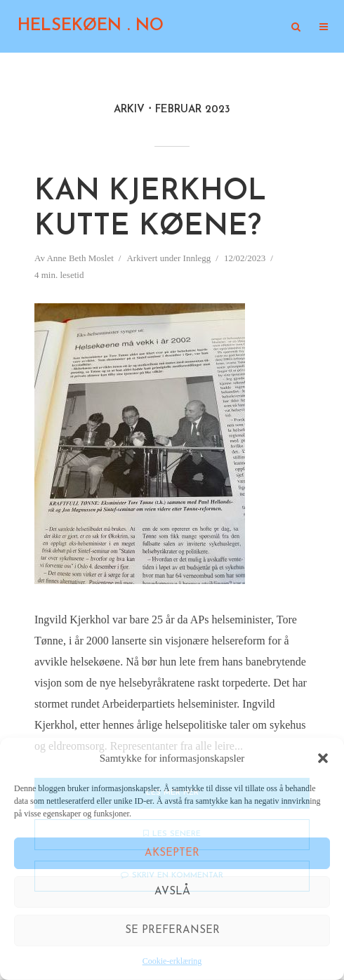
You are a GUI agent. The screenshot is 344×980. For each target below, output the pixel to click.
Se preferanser (172, 931)
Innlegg (197, 258)
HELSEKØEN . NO (91, 26)
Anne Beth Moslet (80, 258)
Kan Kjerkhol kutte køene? (150, 210)
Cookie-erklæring (172, 961)
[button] (323, 758)
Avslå (172, 892)
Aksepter (172, 853)
